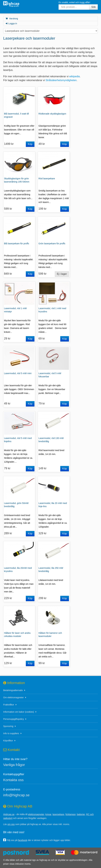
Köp (30, 144)
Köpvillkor (8, 741)
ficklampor (70, 814)
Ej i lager (62, 274)
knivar (48, 814)
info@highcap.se (16, 795)
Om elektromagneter (13, 697)
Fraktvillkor (9, 705)
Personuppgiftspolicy (14, 719)
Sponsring (8, 726)
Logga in (11, 23)
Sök (93, 7)
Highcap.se (9, 814)
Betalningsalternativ (13, 690)
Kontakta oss (13, 780)
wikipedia (75, 76)
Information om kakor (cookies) (19, 712)
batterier (81, 814)
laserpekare (58, 814)
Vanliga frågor (14, 765)
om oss (11, 824)
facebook (23, 840)
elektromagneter (36, 814)
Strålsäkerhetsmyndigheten (61, 80)
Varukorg (12, 19)
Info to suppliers (11, 733)
